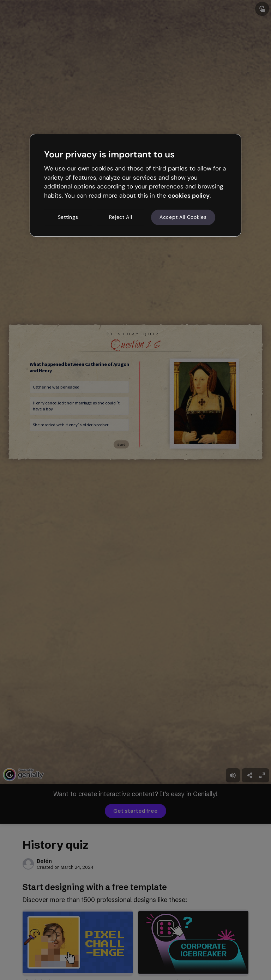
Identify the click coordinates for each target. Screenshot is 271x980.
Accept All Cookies (183, 217)
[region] (135, 185)
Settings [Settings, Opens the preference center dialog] (68, 217)
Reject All (121, 217)
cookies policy (189, 196)
